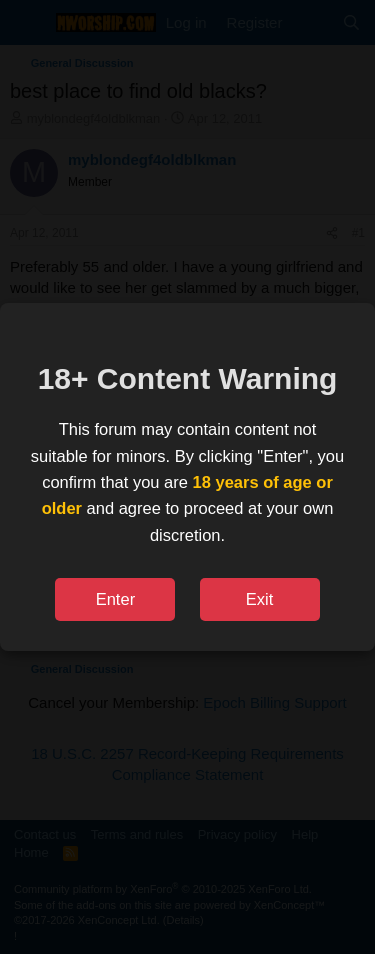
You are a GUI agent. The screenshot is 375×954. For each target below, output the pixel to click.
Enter (115, 599)
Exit (260, 599)
